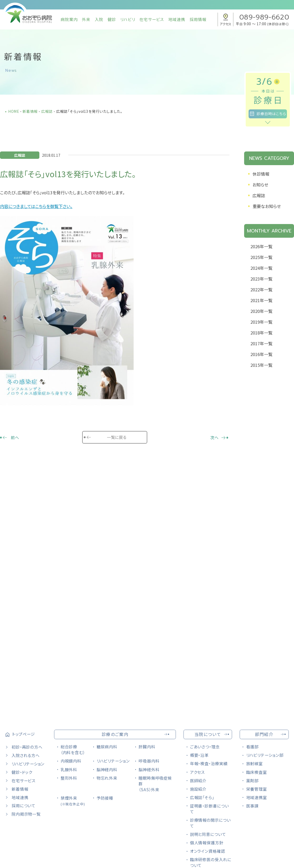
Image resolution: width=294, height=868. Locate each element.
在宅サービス (152, 19)
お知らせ (260, 185)
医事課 (253, 806)
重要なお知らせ (267, 206)
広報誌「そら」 (202, 797)
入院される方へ (25, 755)
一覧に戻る (117, 437)
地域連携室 (257, 797)
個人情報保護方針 (207, 842)
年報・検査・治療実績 (209, 763)
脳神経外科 (149, 769)
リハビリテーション (28, 764)
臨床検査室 (257, 772)
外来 (86, 19)
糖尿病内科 (107, 747)
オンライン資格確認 (208, 851)
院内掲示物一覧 (26, 814)
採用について (23, 805)
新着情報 (20, 789)
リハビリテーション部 (265, 755)
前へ (15, 437)
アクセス (198, 772)
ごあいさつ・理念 (205, 747)
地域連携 (177, 19)
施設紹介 (198, 789)
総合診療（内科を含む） (73, 749)
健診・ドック (22, 772)
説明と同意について (208, 834)
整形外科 (69, 778)
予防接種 (105, 798)
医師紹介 (198, 780)
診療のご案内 (115, 734)
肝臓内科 (147, 747)
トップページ (23, 734)
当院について (208, 734)
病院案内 (69, 19)
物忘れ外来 (107, 778)
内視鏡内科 (71, 761)
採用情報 (198, 19)
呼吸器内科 (149, 761)
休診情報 (261, 174)
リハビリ (128, 19)
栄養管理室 (257, 789)
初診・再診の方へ (27, 747)
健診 (112, 19)
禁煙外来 (73, 801)
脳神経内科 (107, 769)
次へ (214, 437)
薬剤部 (253, 780)
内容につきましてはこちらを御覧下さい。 (36, 206)
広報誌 (259, 195)
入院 (99, 19)
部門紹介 (264, 734)
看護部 (253, 747)
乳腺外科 (69, 769)
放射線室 (255, 763)
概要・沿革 (199, 755)
